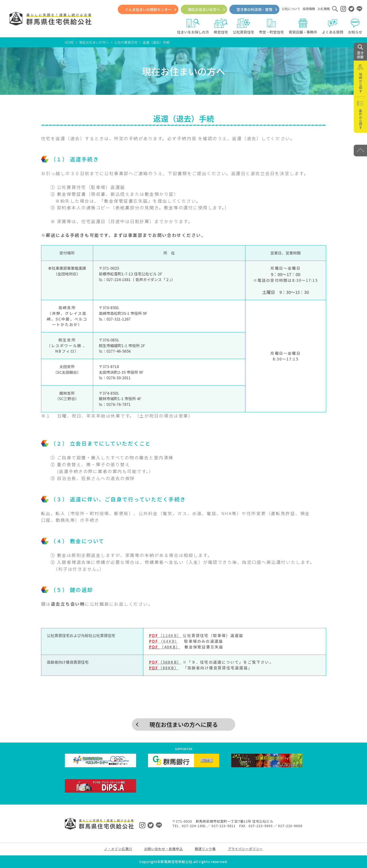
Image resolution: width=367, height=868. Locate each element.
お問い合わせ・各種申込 (164, 849)
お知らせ (355, 26)
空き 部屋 (360, 52)
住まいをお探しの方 (193, 26)
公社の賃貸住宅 (126, 42)
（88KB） (169, 668)
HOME (69, 42)
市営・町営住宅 (271, 26)
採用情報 (309, 9)
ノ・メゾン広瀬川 (118, 849)
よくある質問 (333, 26)
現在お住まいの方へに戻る (184, 724)
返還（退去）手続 (156, 42)
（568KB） (165, 662)
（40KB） (170, 647)
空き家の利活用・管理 (254, 9)
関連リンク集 (205, 849)
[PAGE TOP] (360, 151)
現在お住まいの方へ (204, 9)
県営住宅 (221, 26)
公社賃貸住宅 (243, 26)
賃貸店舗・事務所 (303, 26)
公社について (291, 9)
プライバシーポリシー (245, 849)
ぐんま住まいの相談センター (148, 9)
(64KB (162, 641)
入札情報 (324, 9)
